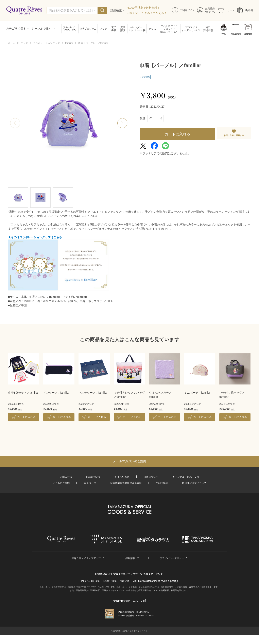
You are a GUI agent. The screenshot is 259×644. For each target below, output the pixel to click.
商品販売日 (236, 34)
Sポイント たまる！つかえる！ (147, 13)
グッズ (152, 29)
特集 (224, 34)
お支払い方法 (122, 477)
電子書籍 (114, 29)
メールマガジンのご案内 (130, 461)
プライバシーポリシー (172, 558)
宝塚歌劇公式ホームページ (128, 601)
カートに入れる (177, 134)
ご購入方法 (66, 477)
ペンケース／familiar (56, 393)
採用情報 (130, 558)
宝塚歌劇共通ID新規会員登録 (126, 483)
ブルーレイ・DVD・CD (70, 29)
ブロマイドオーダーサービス (191, 29)
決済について (151, 477)
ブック (103, 29)
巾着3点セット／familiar (23, 393)
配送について (93, 477)
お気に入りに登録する (234, 135)
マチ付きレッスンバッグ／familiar (129, 395)
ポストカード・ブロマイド (169, 29)
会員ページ (90, 483)
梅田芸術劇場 (208, 29)
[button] (122, 123)
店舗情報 (248, 34)
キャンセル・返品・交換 (186, 477)
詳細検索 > (117, 10)
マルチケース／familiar (93, 393)
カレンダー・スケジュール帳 (137, 29)
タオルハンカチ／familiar (160, 395)
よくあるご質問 (61, 483)
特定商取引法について (194, 483)
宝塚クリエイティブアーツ (86, 558)
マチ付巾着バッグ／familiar (232, 395)
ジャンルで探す (41, 29)
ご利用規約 (162, 483)
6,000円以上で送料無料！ (144, 8)
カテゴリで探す (16, 29)
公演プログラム (88, 29)
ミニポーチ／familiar (197, 393)
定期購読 (123, 29)
